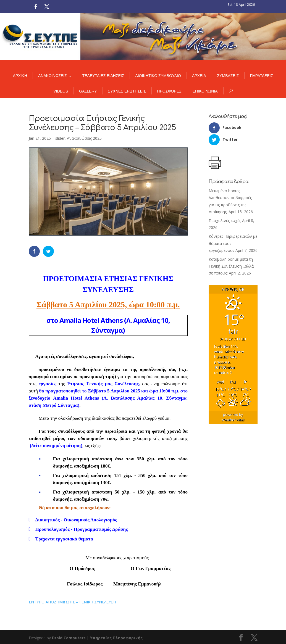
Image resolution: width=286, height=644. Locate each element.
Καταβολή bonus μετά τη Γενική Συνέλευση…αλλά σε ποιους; (231, 266)
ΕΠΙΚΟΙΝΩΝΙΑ (205, 91)
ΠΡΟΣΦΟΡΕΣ (169, 91)
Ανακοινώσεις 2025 (84, 138)
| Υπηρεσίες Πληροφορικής (115, 638)
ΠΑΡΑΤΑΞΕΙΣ (261, 76)
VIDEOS (61, 91)
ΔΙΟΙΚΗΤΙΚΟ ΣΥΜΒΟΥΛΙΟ (158, 76)
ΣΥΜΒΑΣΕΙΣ (228, 76)
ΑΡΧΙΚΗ (20, 76)
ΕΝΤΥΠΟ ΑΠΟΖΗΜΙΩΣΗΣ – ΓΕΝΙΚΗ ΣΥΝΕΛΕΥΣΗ (72, 602)
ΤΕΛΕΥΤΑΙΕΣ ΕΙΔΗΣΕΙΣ (103, 76)
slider (60, 138)
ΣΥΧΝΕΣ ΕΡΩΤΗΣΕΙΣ (127, 91)
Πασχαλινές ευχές (225, 221)
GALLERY (88, 91)
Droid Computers (69, 638)
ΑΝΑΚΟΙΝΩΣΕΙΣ (53, 76)
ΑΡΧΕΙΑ (199, 76)
